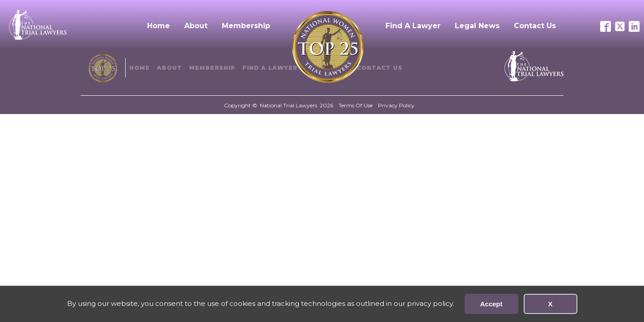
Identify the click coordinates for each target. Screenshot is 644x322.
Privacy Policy (396, 105)
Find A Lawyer (413, 26)
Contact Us (535, 26)
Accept (491, 304)
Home (159, 26)
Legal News (477, 26)
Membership (246, 26)
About (196, 26)
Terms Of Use (356, 105)
